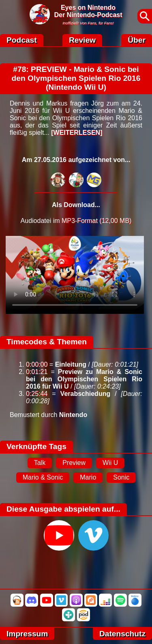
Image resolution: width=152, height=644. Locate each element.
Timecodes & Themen (47, 342)
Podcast (22, 40)
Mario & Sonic (43, 477)
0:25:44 (37, 394)
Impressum (27, 634)
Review (82, 40)
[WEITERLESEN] (77, 133)
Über (137, 40)
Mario (88, 477)
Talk (40, 463)
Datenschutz (122, 634)
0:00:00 (37, 364)
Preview (74, 463)
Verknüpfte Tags (36, 446)
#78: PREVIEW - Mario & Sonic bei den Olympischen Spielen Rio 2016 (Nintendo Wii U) (76, 78)
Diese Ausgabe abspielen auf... (63, 509)
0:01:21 (37, 372)
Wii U (110, 463)
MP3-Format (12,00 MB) (96, 221)
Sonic (121, 477)
